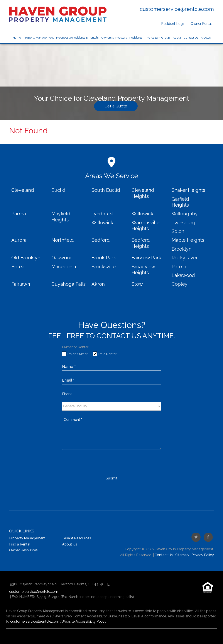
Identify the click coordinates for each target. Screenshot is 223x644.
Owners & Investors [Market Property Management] (114, 37)
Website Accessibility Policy (84, 621)
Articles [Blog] (206, 37)
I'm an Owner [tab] (78, 354)
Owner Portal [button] (201, 24)
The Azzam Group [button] (157, 37)
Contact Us (191, 37)
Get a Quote (116, 106)
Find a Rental (20, 544)
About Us (70, 544)
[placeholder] (112, 366)
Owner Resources (23, 550)
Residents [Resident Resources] (136, 37)
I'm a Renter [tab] (107, 354)
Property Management (27, 538)
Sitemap (182, 555)
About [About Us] (177, 37)
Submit (112, 478)
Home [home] (17, 37)
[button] (196, 537)
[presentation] (95, 463)
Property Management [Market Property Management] (39, 37)
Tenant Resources (77, 538)
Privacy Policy (203, 555)
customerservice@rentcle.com (177, 9)
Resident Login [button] (173, 24)
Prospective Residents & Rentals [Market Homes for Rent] (77, 37)
